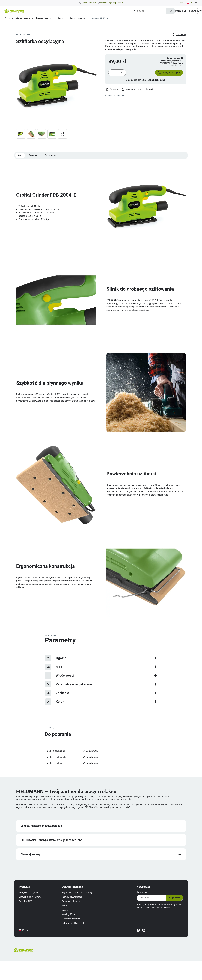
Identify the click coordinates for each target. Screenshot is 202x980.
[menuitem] (39, 11)
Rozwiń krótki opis (114, 49)
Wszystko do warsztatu (21, 18)
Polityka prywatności (76, 907)
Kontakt (69, 915)
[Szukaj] (169, 11)
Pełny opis (131, 49)
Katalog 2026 (72, 924)
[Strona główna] (5, 18)
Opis (21, 160)
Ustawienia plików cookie (78, 933)
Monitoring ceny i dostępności (138, 93)
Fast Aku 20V (29, 911)
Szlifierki (61, 18)
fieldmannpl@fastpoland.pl (112, 3)
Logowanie (169, 908)
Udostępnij (178, 34)
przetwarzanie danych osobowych (156, 917)
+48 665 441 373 (89, 3)
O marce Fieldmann (75, 929)
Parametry (35, 160)
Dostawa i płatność (75, 911)
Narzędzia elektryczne (44, 18)
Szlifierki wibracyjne (77, 18)
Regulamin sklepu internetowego (81, 902)
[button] (166, 75)
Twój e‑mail (139, 902)
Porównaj (112, 93)
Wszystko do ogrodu (33, 902)
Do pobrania (53, 160)
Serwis (182, 3)
